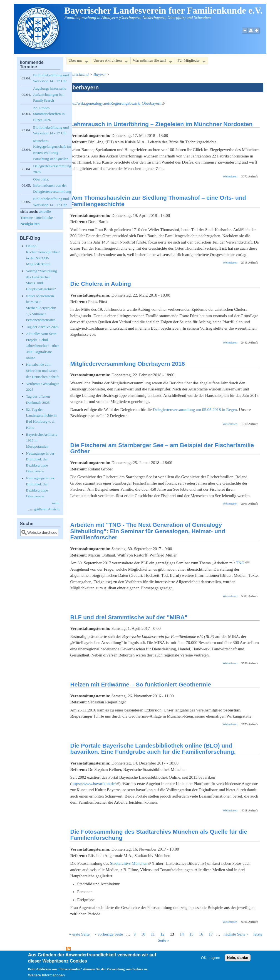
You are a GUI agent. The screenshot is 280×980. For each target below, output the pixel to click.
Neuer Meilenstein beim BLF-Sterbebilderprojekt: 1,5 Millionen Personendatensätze (41, 308)
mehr (56, 503)
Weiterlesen (230, 176)
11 (153, 934)
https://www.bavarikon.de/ (96, 784)
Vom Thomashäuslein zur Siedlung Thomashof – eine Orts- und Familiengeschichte (158, 201)
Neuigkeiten (30, 224)
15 (191, 934)
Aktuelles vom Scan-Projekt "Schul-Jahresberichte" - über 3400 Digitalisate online (43, 346)
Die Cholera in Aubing (101, 284)
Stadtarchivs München (131, 863)
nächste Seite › (236, 934)
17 (211, 934)
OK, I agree (211, 960)
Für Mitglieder (190, 62)
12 (163, 934)
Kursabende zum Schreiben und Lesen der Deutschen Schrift (43, 370)
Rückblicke (44, 218)
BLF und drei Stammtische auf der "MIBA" (129, 617)
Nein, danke (238, 960)
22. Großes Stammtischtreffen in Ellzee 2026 (49, 114)
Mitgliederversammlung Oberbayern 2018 (128, 364)
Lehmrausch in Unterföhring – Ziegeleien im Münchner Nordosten (162, 124)
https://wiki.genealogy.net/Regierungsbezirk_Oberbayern (116, 103)
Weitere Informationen (47, 977)
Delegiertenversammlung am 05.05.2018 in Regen (195, 410)
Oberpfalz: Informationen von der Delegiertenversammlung (52, 185)
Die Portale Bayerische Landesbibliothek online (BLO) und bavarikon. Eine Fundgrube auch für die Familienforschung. (153, 749)
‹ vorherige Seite (109, 934)
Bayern (99, 74)
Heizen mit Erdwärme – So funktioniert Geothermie (141, 684)
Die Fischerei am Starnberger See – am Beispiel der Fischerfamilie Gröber (162, 448)
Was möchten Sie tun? (151, 62)
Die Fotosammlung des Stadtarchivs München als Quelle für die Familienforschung (159, 835)
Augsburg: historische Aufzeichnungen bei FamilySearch (50, 94)
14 (182, 934)
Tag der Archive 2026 (42, 327)
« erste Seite (79, 934)
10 (143, 934)
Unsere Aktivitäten (109, 62)
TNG (242, 563)
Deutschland (78, 74)
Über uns (77, 62)
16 (201, 934)
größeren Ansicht (47, 509)
